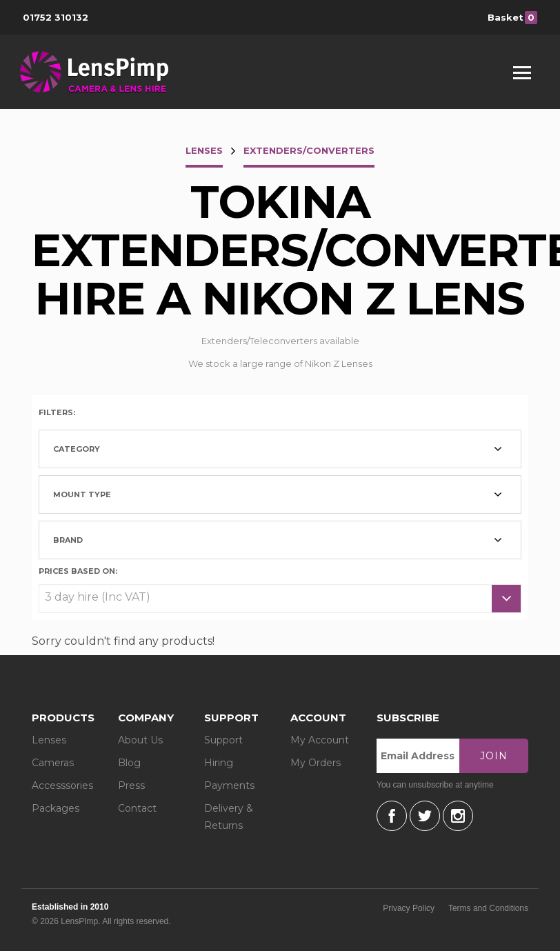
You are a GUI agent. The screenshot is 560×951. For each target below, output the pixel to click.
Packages (56, 808)
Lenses (49, 740)
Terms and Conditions (488, 908)
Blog (129, 763)
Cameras (53, 763)
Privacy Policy (409, 908)
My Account (320, 740)
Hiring (219, 763)
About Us (140, 740)
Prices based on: (78, 570)
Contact (137, 808)
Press (131, 785)
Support (223, 740)
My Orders (316, 763)
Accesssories (62, 785)
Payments (229, 785)
